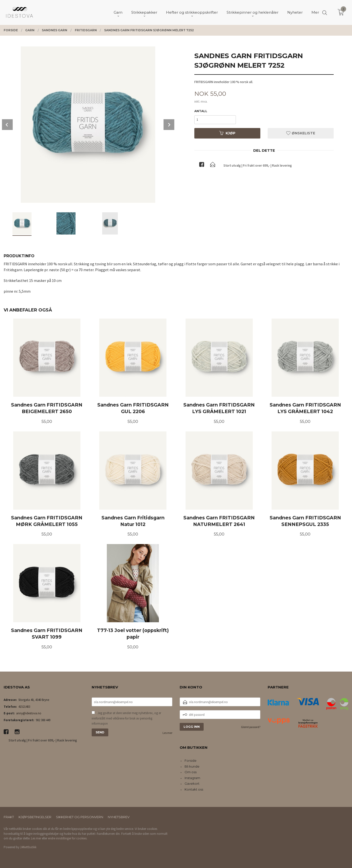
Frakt (9, 817)
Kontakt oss (194, 789)
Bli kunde (192, 766)
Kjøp (227, 133)
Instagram (192, 778)
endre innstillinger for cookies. (68, 838)
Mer (315, 12)
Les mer (167, 733)
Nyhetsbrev (119, 817)
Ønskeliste (301, 133)
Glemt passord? (251, 727)
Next (169, 125)
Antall (201, 111)
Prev (7, 125)
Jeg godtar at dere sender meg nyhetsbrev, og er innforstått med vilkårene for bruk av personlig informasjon (126, 718)
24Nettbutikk (28, 847)
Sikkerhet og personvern (80, 817)
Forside (191, 761)
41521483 (24, 707)
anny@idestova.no (29, 713)
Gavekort (192, 783)
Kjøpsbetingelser (35, 817)
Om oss (191, 772)
